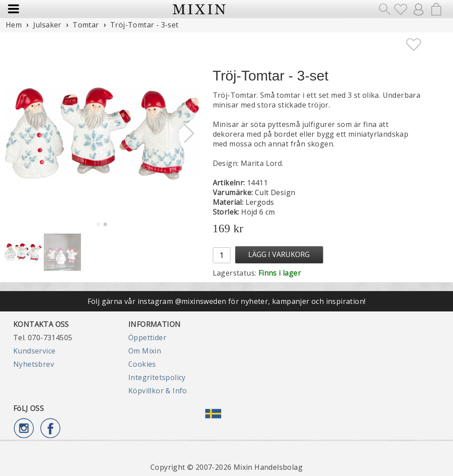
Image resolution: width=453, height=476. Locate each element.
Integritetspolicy (157, 377)
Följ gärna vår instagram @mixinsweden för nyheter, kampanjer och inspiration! (227, 301)
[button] (189, 134)
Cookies (142, 364)
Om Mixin (145, 351)
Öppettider (147, 338)
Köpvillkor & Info (158, 391)
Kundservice (34, 351)
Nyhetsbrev (34, 364)
